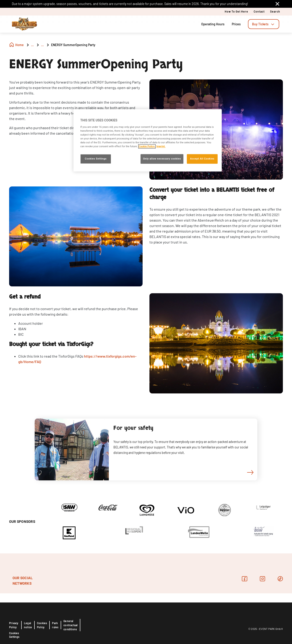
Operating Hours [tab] (213, 24)
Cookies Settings (14, 635)
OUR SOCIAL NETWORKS (23, 580)
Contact (259, 11)
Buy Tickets (264, 24)
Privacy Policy (14, 625)
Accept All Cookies (202, 159)
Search (275, 11)
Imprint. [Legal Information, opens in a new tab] (161, 147)
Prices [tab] (236, 24)
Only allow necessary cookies (162, 159)
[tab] (264, 24)
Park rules (55, 625)
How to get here (236, 11)
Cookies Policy (42, 625)
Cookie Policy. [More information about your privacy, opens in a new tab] (147, 147)
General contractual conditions (70, 625)
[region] (148, 140)
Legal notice (28, 625)
